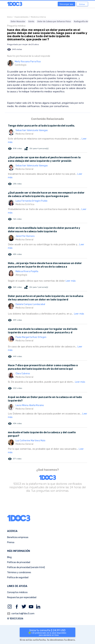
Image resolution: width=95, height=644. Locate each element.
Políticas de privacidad (19, 562)
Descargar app (66, 4)
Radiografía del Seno (84, 21)
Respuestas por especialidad (22, 597)
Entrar (82, 4)
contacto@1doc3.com (21, 614)
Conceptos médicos (17, 592)
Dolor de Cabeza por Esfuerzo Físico (54, 21)
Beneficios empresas (18, 537)
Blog (9, 557)
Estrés (31, 21)
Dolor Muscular (18, 21)
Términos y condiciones (19, 572)
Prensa (11, 542)
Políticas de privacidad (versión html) (26, 567)
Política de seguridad (18, 578)
